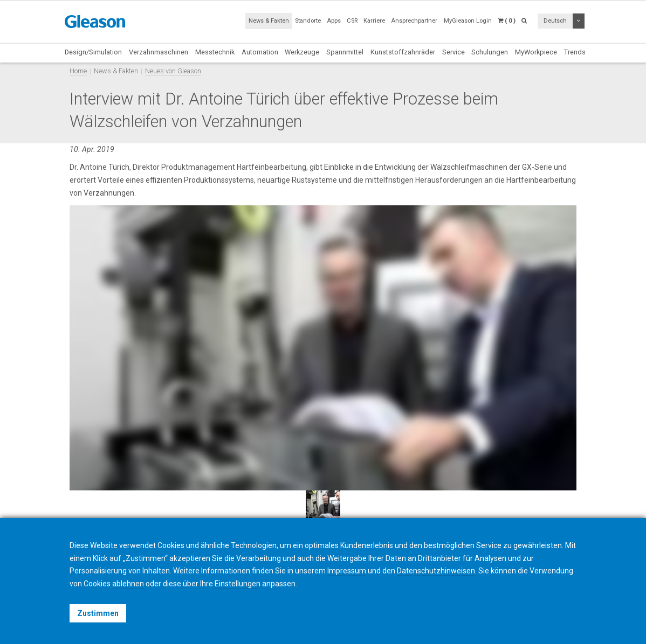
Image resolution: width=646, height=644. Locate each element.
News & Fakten (269, 21)
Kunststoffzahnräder (403, 52)
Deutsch (555, 21)
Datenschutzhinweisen (436, 571)
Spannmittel (345, 52)
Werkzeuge (302, 52)
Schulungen (490, 52)
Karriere (374, 21)
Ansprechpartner (414, 21)
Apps (334, 21)
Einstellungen (238, 584)
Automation (260, 52)
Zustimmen (98, 613)
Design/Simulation (93, 52)
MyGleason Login (468, 21)
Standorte (308, 21)
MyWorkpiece (536, 52)
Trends (575, 52)
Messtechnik (215, 52)
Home (78, 71)
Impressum (347, 571)
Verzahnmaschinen (159, 52)
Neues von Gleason (173, 71)
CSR (352, 21)
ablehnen (128, 584)
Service (453, 52)
